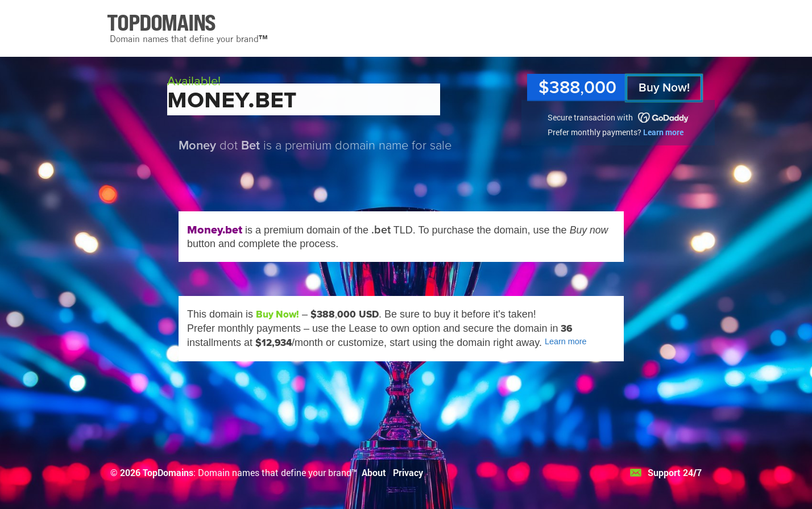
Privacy (408, 472)
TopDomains (168, 472)
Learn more (663, 132)
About (374, 472)
